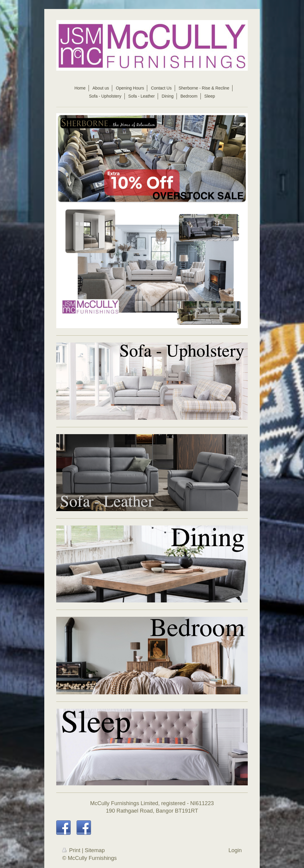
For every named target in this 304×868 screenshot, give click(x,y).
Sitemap (95, 850)
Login (235, 850)
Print (72, 850)
